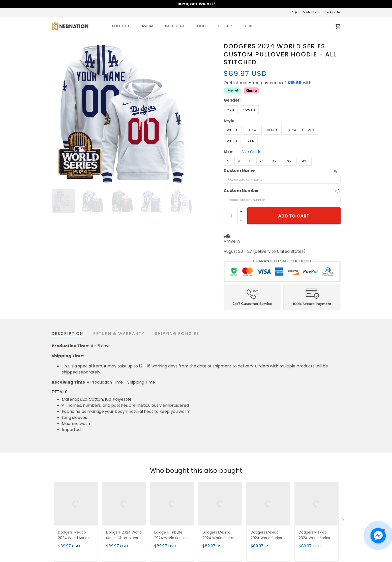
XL (262, 161)
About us (134, 541)
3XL (290, 161)
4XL (305, 161)
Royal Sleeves (301, 130)
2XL (275, 161)
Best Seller (283, 549)
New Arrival (284, 541)
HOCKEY (225, 26)
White (233, 130)
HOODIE (202, 26)
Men (231, 110)
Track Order (332, 12)
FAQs (294, 12)
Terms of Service (142, 549)
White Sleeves (241, 141)
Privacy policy (139, 557)
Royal (253, 130)
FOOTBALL (121, 26)
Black (273, 130)
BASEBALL (147, 26)
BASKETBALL (175, 26)
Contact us (310, 12)
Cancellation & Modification (226, 557)
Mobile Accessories (292, 557)
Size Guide (251, 152)
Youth (249, 110)
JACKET (249, 26)
